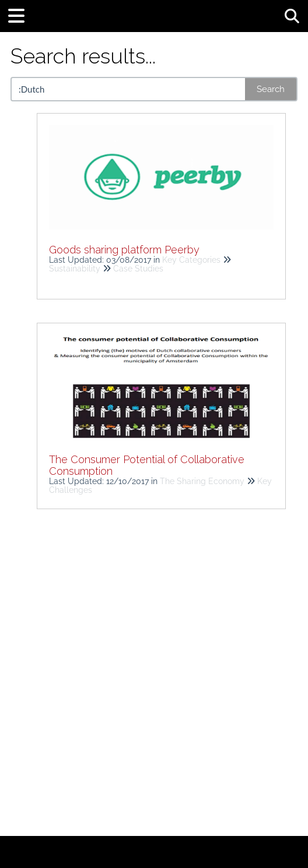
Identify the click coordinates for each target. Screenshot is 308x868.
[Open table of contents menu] (20, 14)
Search (271, 89)
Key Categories (191, 260)
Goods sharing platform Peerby (124, 250)
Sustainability (75, 269)
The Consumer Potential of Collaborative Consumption (147, 465)
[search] (129, 89)
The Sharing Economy (202, 481)
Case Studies (138, 269)
